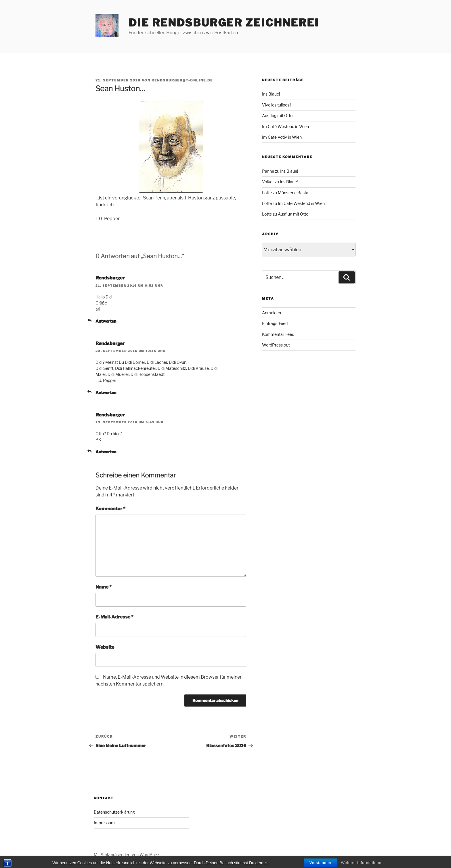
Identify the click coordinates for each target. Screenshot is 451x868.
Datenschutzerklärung (114, 812)
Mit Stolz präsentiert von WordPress (127, 855)
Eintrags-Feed (275, 323)
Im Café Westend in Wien (285, 126)
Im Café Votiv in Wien (282, 137)
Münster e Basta (293, 193)
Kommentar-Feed (278, 334)
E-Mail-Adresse (114, 617)
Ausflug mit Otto (277, 116)
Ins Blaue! (271, 94)
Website (105, 647)
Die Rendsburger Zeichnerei (224, 23)
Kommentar (110, 509)
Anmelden (272, 313)
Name (104, 587)
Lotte (267, 193)
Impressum (104, 823)
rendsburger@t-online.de (182, 80)
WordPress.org (276, 345)
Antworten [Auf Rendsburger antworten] (106, 321)
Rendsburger (110, 278)
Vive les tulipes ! (277, 105)
